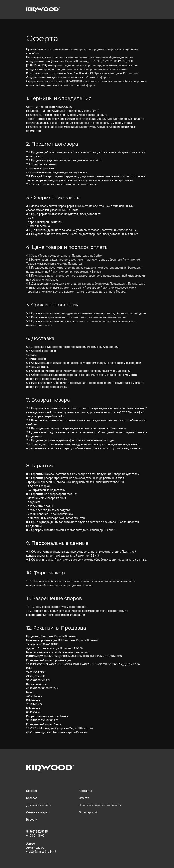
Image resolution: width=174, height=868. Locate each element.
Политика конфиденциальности (100, 805)
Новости (32, 820)
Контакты (85, 791)
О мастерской (88, 812)
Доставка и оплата (39, 805)
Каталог (32, 798)
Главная (32, 791)
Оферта (84, 798)
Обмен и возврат (37, 812)
